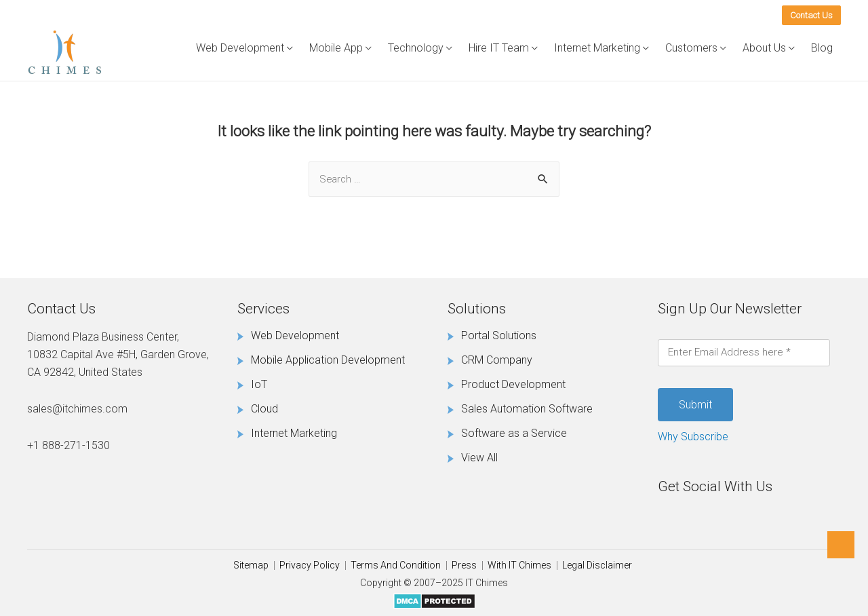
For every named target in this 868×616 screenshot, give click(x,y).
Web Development (240, 48)
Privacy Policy (310, 565)
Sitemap (251, 565)
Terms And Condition (396, 565)
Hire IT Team (499, 48)
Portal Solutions (499, 335)
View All (479, 458)
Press (464, 565)
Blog (822, 48)
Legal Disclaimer (597, 565)
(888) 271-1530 (716, 14)
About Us (764, 48)
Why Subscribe (693, 437)
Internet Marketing (597, 48)
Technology (416, 48)
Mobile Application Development (328, 360)
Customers (691, 48)
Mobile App (336, 48)
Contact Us (811, 15)
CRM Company (497, 360)
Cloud (264, 409)
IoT (259, 384)
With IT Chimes (519, 565)
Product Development (513, 384)
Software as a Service (514, 433)
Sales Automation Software (527, 409)
